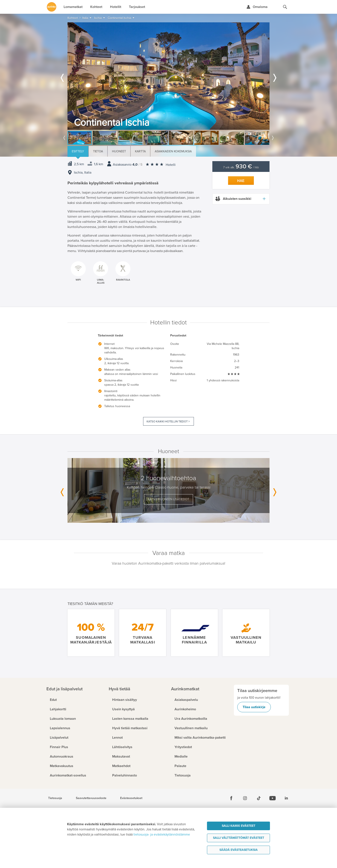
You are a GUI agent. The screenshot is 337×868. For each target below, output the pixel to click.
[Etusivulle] (52, 7)
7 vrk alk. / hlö (241, 167)
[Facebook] (231, 798)
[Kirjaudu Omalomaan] (257, 7)
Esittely (78, 151)
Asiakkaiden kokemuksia (173, 151)
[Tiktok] (259, 798)
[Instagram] (245, 798)
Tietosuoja (55, 798)
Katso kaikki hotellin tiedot (167, 422)
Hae (241, 181)
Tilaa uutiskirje (254, 707)
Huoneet (119, 151)
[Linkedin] (286, 798)
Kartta (140, 151)
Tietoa (98, 151)
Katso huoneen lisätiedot (168, 499)
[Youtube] (273, 798)
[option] (168, 76)
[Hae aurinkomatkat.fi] (285, 7)
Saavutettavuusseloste (91, 798)
